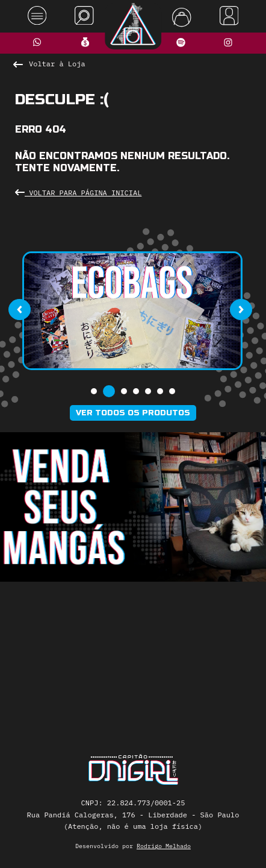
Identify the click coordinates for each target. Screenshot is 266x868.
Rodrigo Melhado (164, 846)
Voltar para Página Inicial (78, 193)
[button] (94, 391)
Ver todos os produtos (133, 413)
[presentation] (19, 310)
